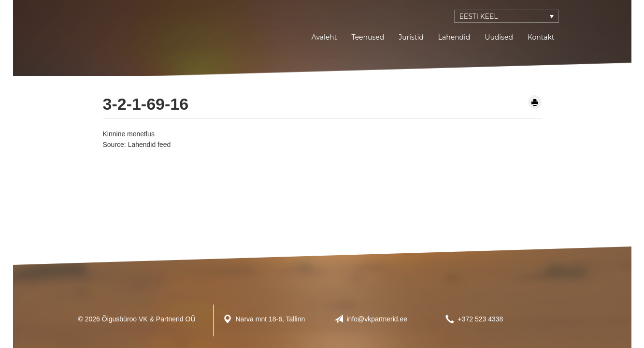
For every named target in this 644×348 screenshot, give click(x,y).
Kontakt (541, 37)
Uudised (499, 37)
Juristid (411, 37)
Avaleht (324, 37)
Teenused (368, 37)
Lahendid (454, 37)
